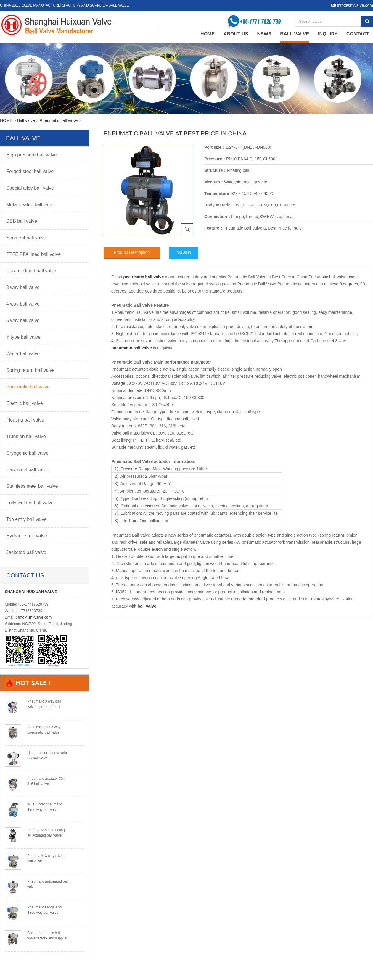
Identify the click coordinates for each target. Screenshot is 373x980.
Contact (358, 34)
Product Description (132, 252)
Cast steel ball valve (27, 470)
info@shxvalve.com (35, 617)
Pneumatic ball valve (59, 120)
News (264, 34)
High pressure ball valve (32, 155)
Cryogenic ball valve (27, 453)
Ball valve (295, 34)
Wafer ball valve (23, 354)
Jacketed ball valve (26, 552)
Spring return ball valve (30, 370)
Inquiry (328, 34)
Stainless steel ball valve (32, 486)
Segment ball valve (26, 238)
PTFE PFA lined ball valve (33, 254)
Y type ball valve (23, 337)
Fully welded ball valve (30, 503)
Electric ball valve (25, 403)
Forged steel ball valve (30, 171)
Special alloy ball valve (30, 188)
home (208, 34)
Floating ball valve (25, 420)
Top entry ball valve (26, 519)
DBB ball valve (22, 221)
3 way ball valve (23, 287)
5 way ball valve (23, 321)
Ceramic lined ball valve (31, 271)
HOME (6, 120)
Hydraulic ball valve (27, 536)
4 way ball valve (23, 304)
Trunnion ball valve (26, 436)
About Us (236, 34)
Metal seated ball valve (30, 205)
